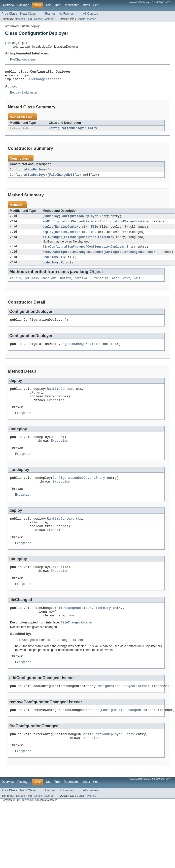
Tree (58, 5)
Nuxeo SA (28, 828)
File (94, 230)
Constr (38, 19)
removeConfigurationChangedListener (73, 257)
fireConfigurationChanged (64, 251)
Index (86, 5)
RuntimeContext (68, 230)
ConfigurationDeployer (29, 172)
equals (15, 284)
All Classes (91, 14)
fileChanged (52, 242)
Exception (56, 410)
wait (116, 284)
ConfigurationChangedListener (125, 225)
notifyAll (83, 284)
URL (94, 236)
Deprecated (72, 5)
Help (96, 5)
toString (101, 284)
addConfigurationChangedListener (70, 225)
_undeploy (51, 219)
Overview (8, 5)
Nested (19, 19)
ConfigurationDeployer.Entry (73, 131)
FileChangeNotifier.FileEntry (89, 242)
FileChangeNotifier (65, 178)
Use (49, 5)
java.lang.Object (16, 43)
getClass (32, 284)
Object (26, 77)
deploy (48, 230)
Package (23, 5)
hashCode (49, 284)
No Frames (66, 14)
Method (49, 19)
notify (66, 284)
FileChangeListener (23, 59)
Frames (50, 14)
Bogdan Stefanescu (23, 95)
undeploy (50, 262)
